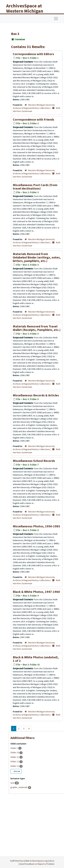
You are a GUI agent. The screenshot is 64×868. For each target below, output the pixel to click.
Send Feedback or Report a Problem (37, 864)
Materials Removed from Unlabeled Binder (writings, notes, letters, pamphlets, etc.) (37, 257)
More (17, 771)
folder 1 (14, 748)
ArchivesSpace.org (39, 861)
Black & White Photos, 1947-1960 (36, 592)
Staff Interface (17, 861)
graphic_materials (19, 787)
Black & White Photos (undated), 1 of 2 (36, 659)
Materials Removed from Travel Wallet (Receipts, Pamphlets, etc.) (37, 328)
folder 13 (15, 766)
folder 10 (15, 752)
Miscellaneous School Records (34, 461)
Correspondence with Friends (34, 119)
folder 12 (15, 761)
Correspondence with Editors (33, 54)
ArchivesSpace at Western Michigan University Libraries (27, 11)
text (13, 783)
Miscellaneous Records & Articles (36, 395)
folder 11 (15, 757)
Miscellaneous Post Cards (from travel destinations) (35, 187)
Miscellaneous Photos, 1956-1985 (36, 526)
